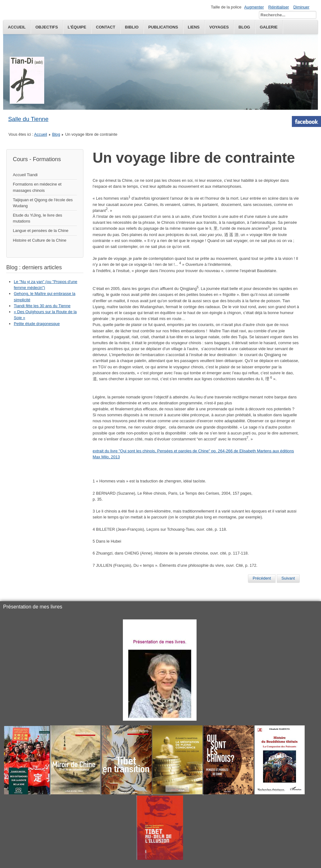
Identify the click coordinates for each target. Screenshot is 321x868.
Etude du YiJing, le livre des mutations (37, 218)
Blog (56, 134)
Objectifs (47, 27)
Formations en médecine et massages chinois (37, 187)
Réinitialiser (279, 7)
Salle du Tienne (28, 119)
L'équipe (77, 27)
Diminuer (301, 7)
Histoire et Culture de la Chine (40, 240)
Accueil (17, 27)
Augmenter (254, 7)
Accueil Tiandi (25, 175)
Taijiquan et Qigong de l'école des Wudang (43, 203)
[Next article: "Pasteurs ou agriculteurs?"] (288, 578)
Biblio (132, 27)
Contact (106, 27)
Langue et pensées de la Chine (41, 231)
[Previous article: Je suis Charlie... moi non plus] (262, 578)
